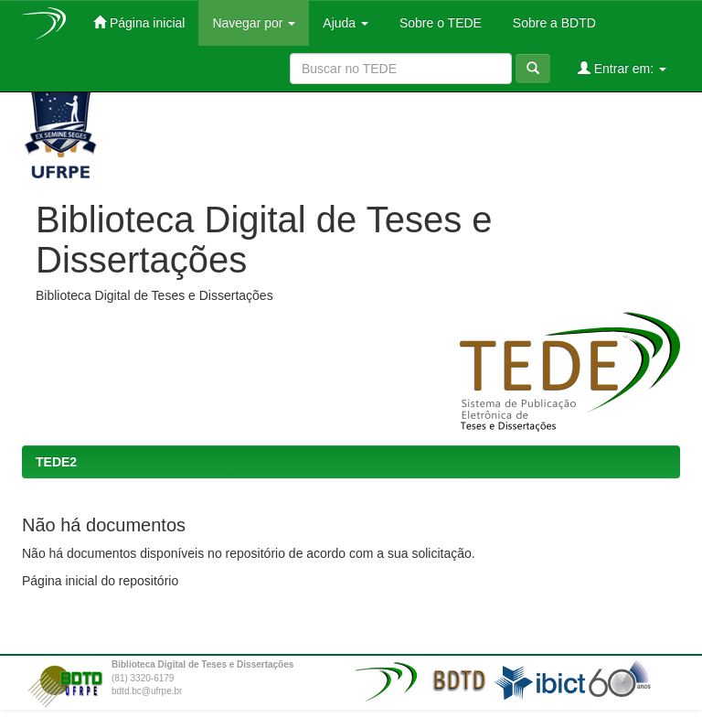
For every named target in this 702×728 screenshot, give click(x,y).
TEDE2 (56, 462)
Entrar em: (622, 68)
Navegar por (254, 23)
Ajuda (346, 23)
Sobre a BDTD (553, 23)
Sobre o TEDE (439, 23)
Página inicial (139, 22)
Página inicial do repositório (100, 581)
